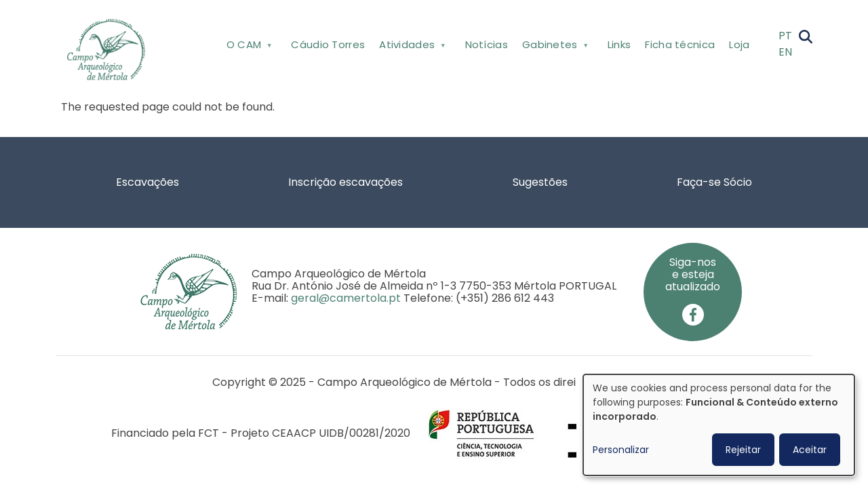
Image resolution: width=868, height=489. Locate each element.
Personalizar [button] (621, 450)
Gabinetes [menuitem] (554, 47)
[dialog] (719, 425)
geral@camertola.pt (346, 298)
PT (785, 36)
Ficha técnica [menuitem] (680, 44)
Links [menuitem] (619, 44)
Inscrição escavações (346, 182)
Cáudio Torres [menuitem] (328, 44)
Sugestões (540, 182)
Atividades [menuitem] (411, 47)
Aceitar (810, 450)
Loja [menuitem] (739, 44)
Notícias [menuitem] (487, 44)
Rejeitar (743, 450)
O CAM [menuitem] (248, 47)
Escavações (147, 182)
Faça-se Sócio (714, 182)
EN (785, 52)
